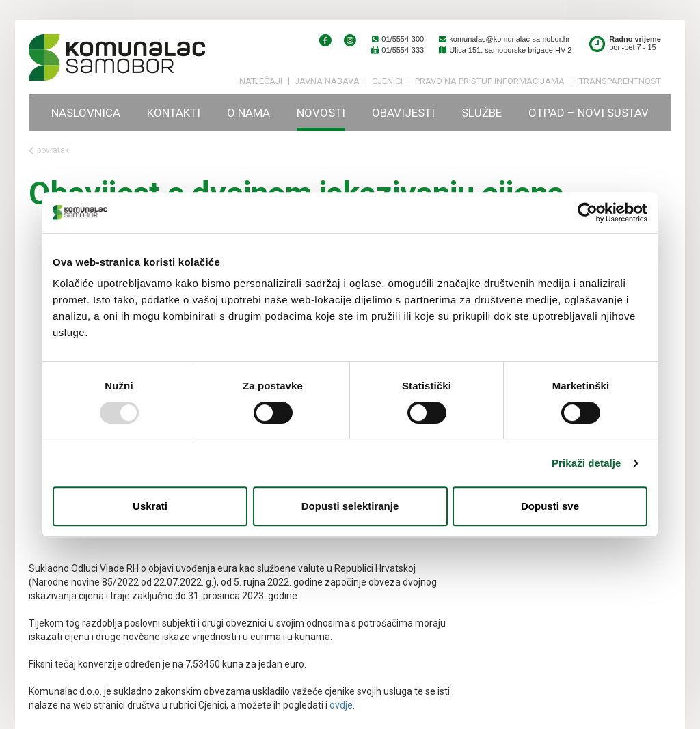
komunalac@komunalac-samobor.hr (503, 39)
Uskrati (150, 506)
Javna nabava (327, 81)
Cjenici (387, 81)
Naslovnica (86, 113)
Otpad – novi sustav (589, 113)
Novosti (321, 113)
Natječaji (261, 81)
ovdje (341, 705)
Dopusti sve (550, 506)
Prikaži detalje (587, 463)
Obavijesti (403, 113)
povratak (49, 151)
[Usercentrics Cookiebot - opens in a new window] (588, 212)
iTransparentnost (619, 81)
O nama (248, 113)
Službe (482, 113)
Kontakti (174, 113)
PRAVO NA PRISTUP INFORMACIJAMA (490, 81)
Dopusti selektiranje (350, 506)
